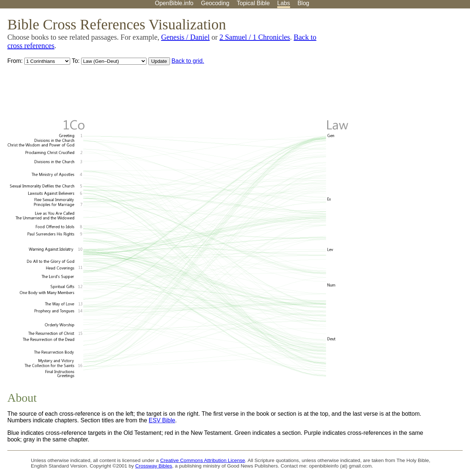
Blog (303, 3)
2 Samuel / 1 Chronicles (255, 37)
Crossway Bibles (153, 466)
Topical (253, 3)
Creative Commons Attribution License (203, 460)
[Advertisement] (396, 66)
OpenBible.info (174, 3)
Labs (284, 3)
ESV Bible (162, 420)
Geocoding (215, 3)
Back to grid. (188, 61)
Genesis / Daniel (185, 37)
